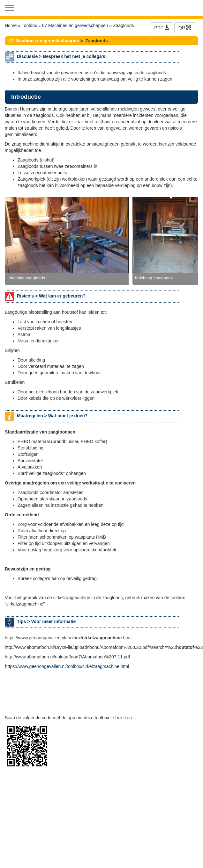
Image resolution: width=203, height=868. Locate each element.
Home (11, 25)
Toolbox (29, 25)
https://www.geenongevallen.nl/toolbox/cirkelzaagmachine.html (67, 666)
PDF (162, 28)
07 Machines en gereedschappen (75, 25)
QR (185, 28)
